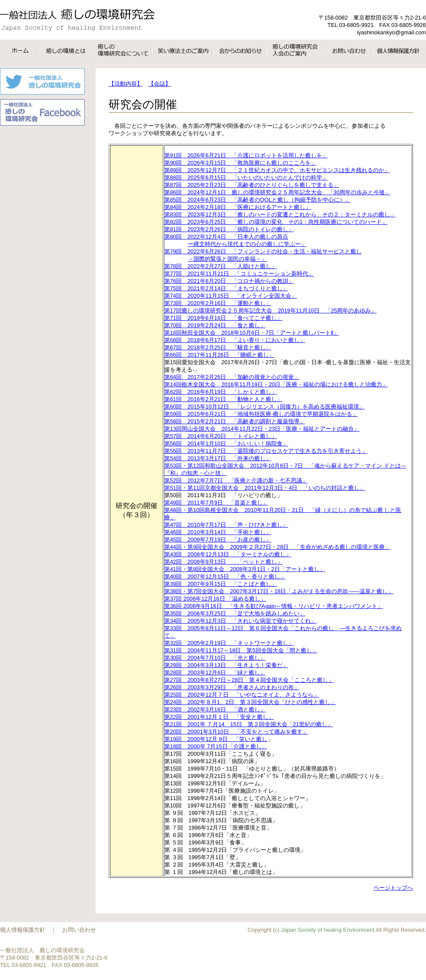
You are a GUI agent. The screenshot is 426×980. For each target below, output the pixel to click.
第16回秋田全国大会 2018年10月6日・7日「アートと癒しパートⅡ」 (252, 333)
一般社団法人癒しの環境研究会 (77, 20)
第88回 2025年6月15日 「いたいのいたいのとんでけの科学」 (246, 178)
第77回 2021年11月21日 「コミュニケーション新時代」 (239, 274)
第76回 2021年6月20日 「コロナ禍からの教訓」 (229, 281)
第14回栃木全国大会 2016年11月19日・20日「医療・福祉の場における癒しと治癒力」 (276, 384)
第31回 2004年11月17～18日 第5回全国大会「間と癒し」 (241, 650)
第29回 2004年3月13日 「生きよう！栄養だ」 (226, 665)
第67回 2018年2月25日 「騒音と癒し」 (218, 347)
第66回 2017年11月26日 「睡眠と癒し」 (219, 355)
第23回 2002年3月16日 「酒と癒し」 (215, 709)
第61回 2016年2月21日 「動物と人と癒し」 (223, 399)
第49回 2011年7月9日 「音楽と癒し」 (216, 503)
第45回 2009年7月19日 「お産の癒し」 (218, 540)
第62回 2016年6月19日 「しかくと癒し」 (221, 392)
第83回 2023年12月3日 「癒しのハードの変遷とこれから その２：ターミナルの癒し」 (280, 214)
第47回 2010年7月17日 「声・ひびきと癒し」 (226, 525)
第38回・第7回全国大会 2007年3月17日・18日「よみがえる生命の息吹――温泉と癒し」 (279, 591)
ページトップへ (393, 888)
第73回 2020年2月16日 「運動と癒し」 (218, 303)
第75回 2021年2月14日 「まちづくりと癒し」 (226, 288)
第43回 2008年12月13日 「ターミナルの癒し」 (228, 554)
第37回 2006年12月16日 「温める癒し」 (215, 599)
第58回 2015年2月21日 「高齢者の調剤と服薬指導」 (235, 421)
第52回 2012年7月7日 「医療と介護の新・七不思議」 (236, 480)
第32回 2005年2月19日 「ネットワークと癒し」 (229, 643)
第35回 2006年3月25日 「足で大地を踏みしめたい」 (235, 613)
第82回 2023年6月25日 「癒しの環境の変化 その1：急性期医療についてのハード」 (276, 222)
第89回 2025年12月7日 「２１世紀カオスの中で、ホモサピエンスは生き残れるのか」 (277, 170)
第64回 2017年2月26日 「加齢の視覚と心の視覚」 (232, 377)
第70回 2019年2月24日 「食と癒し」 (215, 325)
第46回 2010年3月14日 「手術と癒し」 (218, 532)
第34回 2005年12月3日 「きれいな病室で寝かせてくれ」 (240, 621)
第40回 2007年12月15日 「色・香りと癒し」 (225, 576)
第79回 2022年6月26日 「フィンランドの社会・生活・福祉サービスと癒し (288, 256)
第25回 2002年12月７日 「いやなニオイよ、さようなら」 (242, 695)
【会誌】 (160, 84)
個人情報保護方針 (23, 930)
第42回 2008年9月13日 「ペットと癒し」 (223, 562)
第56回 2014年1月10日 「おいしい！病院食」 (226, 443)
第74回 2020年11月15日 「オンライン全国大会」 (231, 296)
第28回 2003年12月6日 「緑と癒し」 (215, 673)
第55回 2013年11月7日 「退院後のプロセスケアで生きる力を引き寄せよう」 (266, 451)
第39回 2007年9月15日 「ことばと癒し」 (221, 584)
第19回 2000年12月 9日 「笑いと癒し (216, 739)
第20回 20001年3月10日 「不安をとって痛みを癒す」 (236, 732)
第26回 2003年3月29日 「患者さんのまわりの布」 (232, 687)
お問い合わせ (79, 930)
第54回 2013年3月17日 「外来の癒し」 (218, 458)
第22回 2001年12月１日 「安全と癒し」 (219, 717)
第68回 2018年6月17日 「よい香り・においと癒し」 (235, 340)
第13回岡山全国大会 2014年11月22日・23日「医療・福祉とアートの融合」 (262, 429)
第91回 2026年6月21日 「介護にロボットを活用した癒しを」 (246, 155)
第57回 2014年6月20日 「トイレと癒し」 (221, 436)
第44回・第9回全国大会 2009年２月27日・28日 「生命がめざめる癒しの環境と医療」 (277, 547)
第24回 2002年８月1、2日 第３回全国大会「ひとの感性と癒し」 (250, 702)
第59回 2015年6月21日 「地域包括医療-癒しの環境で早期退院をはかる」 (261, 414)
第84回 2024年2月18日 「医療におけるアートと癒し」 (238, 207)
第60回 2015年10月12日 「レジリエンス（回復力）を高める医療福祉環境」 (265, 407)
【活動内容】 (126, 84)
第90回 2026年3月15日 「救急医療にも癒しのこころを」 (240, 163)
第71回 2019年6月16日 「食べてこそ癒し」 (223, 318)
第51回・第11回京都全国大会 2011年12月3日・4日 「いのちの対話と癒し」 (265, 488)
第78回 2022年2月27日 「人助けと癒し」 (221, 266)
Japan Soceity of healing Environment (328, 930)
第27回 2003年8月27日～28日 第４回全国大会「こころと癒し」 (249, 680)
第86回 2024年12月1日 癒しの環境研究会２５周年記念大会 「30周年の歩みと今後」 (277, 192)
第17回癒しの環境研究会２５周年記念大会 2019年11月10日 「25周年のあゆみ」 (270, 311)
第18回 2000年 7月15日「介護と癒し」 (216, 746)
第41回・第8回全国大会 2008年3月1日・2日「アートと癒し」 (245, 569)
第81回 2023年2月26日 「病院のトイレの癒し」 (229, 229)
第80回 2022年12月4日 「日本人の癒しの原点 (288, 241)
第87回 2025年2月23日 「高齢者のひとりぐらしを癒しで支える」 (252, 185)
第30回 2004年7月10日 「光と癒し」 (215, 658)
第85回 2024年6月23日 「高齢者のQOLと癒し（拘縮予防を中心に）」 (258, 200)
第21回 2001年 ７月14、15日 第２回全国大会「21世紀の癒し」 (249, 724)
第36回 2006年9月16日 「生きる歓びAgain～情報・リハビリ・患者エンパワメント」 (274, 606)
